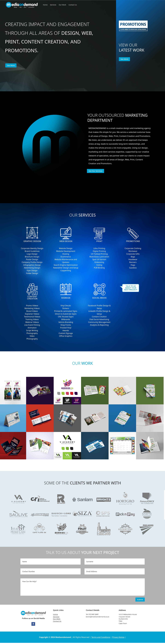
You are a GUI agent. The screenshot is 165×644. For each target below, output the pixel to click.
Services (53, 5)
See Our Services (96, 171)
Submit (140, 599)
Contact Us (73, 5)
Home (45, 5)
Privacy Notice (118, 637)
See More (11, 65)
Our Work (62, 5)
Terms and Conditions (101, 637)
